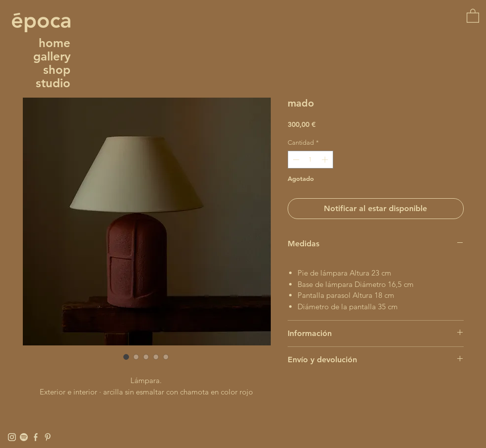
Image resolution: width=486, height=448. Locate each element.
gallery (52, 56)
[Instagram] (12, 437)
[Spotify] (24, 437)
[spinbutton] (310, 160)
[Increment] (326, 160)
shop (57, 70)
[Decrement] (295, 160)
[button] (473, 15)
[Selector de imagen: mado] (126, 357)
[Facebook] (36, 437)
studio (53, 83)
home (55, 43)
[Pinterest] (48, 437)
